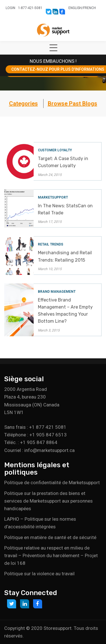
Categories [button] (23, 104)
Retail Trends (51, 244)
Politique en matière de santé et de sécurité (50, 537)
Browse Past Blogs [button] (73, 104)
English (75, 8)
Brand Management (57, 292)
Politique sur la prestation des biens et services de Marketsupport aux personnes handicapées (48, 501)
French (89, 8)
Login (10, 8)
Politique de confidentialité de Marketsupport (52, 483)
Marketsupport (53, 197)
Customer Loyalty (55, 150)
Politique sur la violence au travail (39, 574)
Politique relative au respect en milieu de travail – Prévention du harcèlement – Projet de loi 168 (51, 555)
